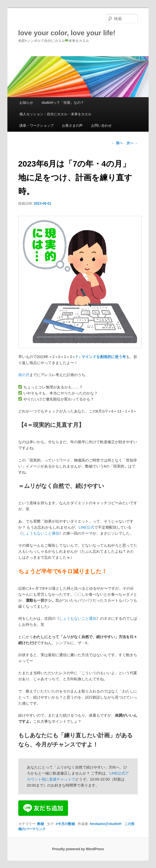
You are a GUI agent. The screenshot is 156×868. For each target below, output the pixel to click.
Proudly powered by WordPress (78, 849)
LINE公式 (86, 527)
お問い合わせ (101, 126)
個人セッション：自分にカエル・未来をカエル (55, 114)
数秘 (41, 824)
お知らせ (26, 103)
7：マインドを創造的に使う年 (101, 357)
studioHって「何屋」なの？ (63, 103)
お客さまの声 (72, 126)
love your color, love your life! (67, 33)
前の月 (24, 375)
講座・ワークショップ (37, 126)
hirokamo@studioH (105, 824)
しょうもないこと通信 (41, 533)
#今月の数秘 (65, 824)
